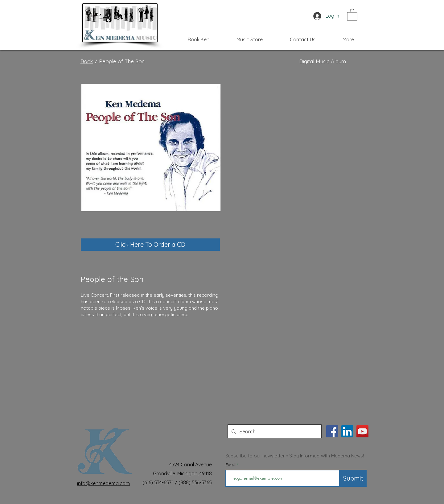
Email (231, 465)
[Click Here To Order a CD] (150, 245)
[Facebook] (332, 431)
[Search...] (274, 431)
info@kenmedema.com (103, 483)
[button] (352, 14)
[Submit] (353, 478)
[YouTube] (362, 431)
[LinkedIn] (347, 431)
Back (87, 61)
